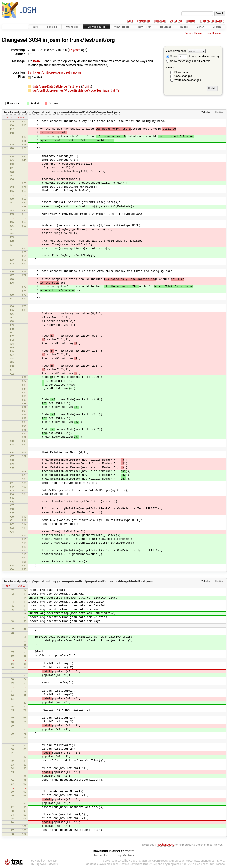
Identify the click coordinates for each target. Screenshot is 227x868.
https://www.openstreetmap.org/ (205, 861)
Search (217, 27)
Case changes (183, 76)
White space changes (188, 80)
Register (190, 21)
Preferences (144, 21)
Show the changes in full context (188, 61)
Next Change (214, 33)
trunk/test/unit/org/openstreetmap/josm (56, 72)
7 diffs (87, 86)
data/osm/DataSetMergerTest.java (57, 86)
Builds (184, 27)
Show (172, 56)
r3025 (9, 117)
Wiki (35, 27)
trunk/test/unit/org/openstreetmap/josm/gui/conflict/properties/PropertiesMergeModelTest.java (78, 581)
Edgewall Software (46, 864)
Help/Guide (160, 21)
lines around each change (199, 56)
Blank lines (181, 72)
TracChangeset (164, 845)
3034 (35, 40)
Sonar (200, 27)
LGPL (212, 864)
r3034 (21, 117)
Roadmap (166, 27)
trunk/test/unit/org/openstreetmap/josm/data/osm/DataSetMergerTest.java (62, 112)
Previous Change (193, 33)
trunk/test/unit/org (92, 40)
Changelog (72, 27)
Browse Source (97, 27)
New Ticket (145, 27)
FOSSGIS (134, 861)
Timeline (52, 27)
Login (130, 21)
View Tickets (122, 27)
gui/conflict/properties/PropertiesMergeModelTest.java (71, 90)
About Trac (176, 21)
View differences (176, 51)
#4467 (37, 61)
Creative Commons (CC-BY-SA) (138, 864)
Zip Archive (126, 855)
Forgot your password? (211, 21)
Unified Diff (101, 855)
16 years (75, 50)
